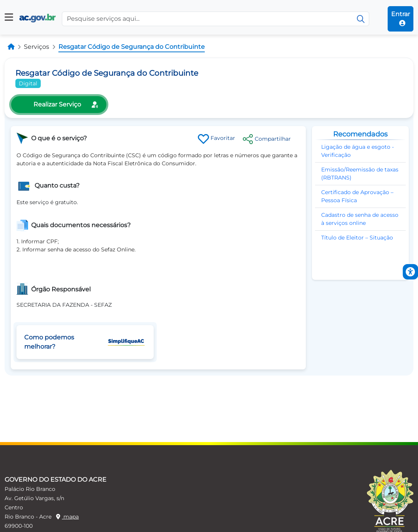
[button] (9, 17)
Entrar (401, 18)
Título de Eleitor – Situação (357, 238)
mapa (67, 517)
